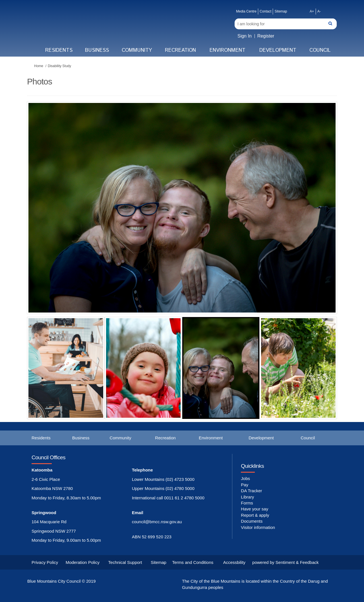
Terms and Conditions (193, 562)
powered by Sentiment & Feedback (285, 562)
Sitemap (281, 11)
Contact (265, 11)
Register (266, 36)
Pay (245, 485)
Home (39, 66)
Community (137, 50)
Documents (252, 521)
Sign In (245, 36)
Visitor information (258, 527)
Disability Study (59, 66)
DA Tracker (251, 491)
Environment (227, 50)
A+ (312, 11)
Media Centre (246, 11)
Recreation (180, 50)
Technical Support (125, 562)
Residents (59, 50)
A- (319, 11)
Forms (247, 503)
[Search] (286, 24)
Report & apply (255, 515)
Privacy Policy (45, 562)
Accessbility (234, 562)
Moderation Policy (83, 562)
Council (320, 50)
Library (247, 497)
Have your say (255, 509)
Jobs (245, 478)
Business (97, 50)
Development (278, 50)
